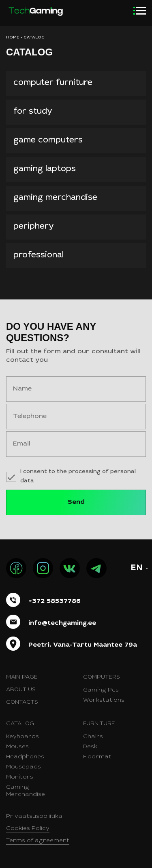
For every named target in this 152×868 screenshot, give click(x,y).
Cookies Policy (28, 829)
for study (33, 112)
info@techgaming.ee (62, 623)
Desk (90, 747)
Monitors (20, 777)
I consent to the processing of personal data (78, 476)
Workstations (104, 700)
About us (21, 690)
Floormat (97, 757)
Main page (22, 677)
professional (39, 256)
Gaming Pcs (101, 690)
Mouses (17, 747)
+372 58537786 (55, 601)
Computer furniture (53, 83)
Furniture (99, 724)
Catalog (20, 724)
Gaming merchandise (55, 198)
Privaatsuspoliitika (34, 817)
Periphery (34, 227)
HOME (13, 38)
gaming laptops (45, 170)
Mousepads (24, 767)
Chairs (93, 737)
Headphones (25, 757)
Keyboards (22, 737)
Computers (102, 677)
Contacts (22, 702)
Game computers (48, 141)
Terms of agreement (38, 841)
